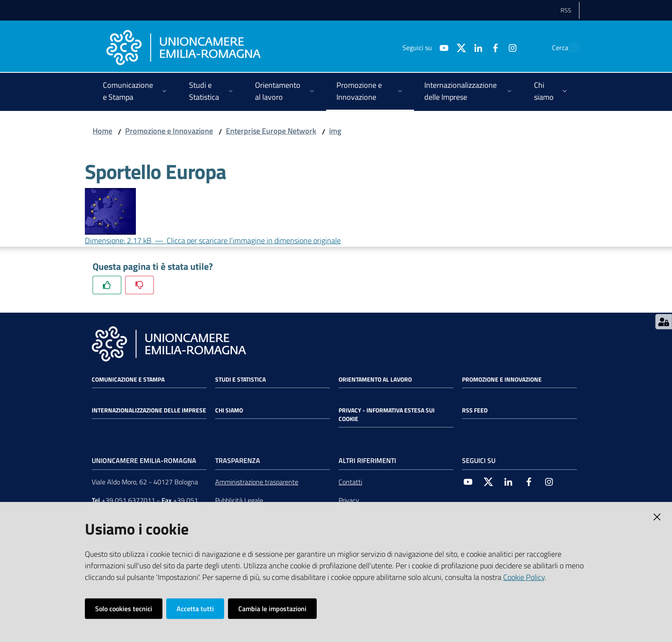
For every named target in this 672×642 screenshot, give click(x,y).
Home (102, 131)
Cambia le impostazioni (272, 609)
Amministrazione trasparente (257, 482)
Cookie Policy (524, 577)
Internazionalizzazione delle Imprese (149, 410)
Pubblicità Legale (239, 500)
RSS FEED (475, 410)
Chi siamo (229, 410)
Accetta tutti (195, 609)
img (335, 131)
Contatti (350, 482)
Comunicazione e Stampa (128, 379)
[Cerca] (569, 48)
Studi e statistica (240, 379)
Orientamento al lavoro (375, 379)
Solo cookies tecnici (124, 609)
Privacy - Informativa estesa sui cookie (387, 415)
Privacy (349, 500)
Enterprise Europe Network (271, 131)
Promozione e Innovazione (169, 131)
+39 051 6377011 (128, 500)
